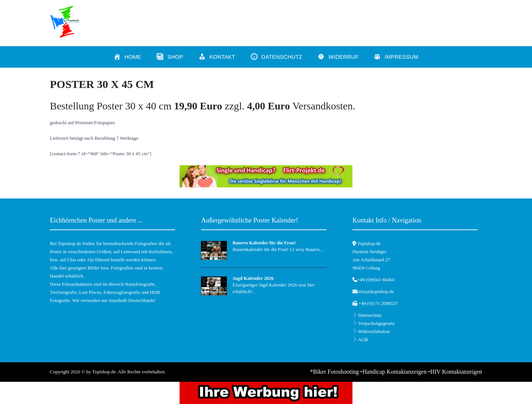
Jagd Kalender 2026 (253, 278)
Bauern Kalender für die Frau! (264, 243)
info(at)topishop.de (376, 291)
